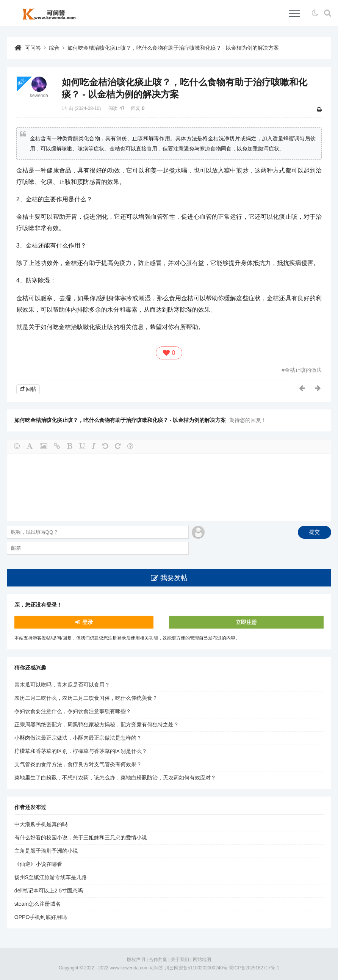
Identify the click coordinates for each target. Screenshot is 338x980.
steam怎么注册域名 (38, 904)
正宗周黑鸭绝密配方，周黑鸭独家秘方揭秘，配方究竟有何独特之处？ (97, 724)
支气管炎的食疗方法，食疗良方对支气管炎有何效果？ (78, 764)
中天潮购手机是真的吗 (41, 824)
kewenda (39, 96)
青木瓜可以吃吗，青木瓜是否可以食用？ (62, 685)
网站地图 (202, 960)
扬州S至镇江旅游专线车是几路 (51, 877)
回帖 (31, 389)
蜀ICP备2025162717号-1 (254, 968)
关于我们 (180, 960)
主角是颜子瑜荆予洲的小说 (46, 851)
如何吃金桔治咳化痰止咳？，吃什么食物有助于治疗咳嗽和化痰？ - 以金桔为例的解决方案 (173, 48)
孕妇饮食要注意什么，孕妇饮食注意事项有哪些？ (73, 711)
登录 (88, 622)
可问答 (33, 48)
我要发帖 (174, 578)
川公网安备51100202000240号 (196, 968)
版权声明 (136, 960)
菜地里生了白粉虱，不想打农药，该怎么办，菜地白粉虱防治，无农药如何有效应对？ (115, 778)
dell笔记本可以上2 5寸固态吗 (49, 891)
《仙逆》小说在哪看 (38, 864)
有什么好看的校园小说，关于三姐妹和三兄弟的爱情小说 (81, 837)
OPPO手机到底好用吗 (41, 917)
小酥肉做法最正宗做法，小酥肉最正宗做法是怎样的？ (78, 738)
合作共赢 (158, 960)
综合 (54, 48)
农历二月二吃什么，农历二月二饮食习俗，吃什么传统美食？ (86, 698)
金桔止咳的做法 (303, 370)
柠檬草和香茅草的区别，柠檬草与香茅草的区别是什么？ (81, 751)
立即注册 (246, 622)
